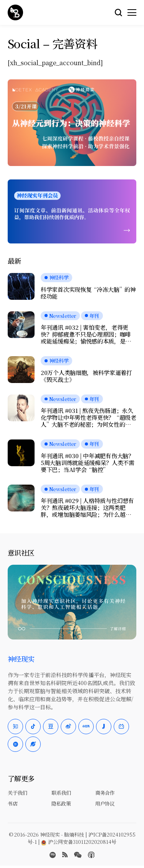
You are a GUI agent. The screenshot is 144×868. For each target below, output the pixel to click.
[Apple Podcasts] (91, 855)
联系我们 (61, 793)
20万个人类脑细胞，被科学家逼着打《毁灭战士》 (86, 376)
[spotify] (53, 855)
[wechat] (78, 855)
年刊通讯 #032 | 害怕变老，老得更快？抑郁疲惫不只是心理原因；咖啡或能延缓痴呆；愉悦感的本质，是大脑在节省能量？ (86, 334)
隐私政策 (61, 803)
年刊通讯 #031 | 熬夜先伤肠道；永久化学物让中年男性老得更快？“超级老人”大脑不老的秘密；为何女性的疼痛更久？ (89, 418)
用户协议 (105, 803)
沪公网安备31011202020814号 (79, 842)
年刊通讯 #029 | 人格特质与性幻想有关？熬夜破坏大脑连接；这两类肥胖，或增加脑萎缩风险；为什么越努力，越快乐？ (87, 508)
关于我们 (17, 793)
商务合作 (105, 793)
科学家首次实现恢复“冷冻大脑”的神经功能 (88, 293)
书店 (12, 803)
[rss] (65, 855)
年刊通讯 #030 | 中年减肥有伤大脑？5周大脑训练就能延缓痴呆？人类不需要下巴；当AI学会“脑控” (88, 463)
